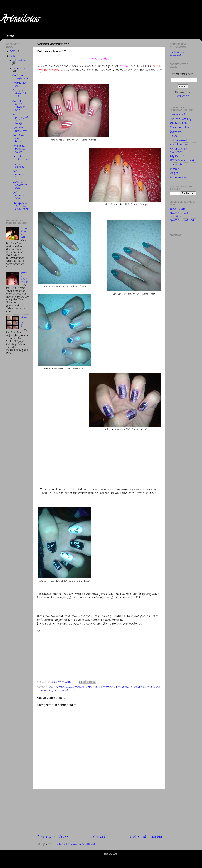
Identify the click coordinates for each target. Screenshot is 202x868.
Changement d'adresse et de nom (20, 206)
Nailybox (175, 169)
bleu (71, 687)
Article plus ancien (146, 837)
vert (58, 691)
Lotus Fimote (178, 209)
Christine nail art (180, 127)
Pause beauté (178, 177)
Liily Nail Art (177, 156)
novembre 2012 (152, 687)
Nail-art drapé (24, 322)
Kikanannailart (178, 140)
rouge (50, 691)
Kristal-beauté (179, 144)
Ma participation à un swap (20, 119)
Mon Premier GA (24, 233)
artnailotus (61, 687)
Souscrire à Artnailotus (177, 54)
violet (65, 691)
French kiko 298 (19, 85)
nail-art (97, 687)
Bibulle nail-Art (179, 123)
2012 (50, 687)
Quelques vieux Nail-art (20, 93)
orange (41, 691)
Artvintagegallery (180, 119)
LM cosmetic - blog (182, 160)
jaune (78, 687)
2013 (13, 51)
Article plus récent (53, 837)
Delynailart (177, 132)
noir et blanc (120, 687)
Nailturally (176, 164)
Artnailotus (19, 20)
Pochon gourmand (24, 277)
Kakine (174, 136)
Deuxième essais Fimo (18, 138)
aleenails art (177, 115)
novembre (136, 687)
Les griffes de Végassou (178, 150)
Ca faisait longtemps (20, 77)
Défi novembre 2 (20, 175)
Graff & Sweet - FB (182, 220)
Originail (175, 173)
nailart (107, 687)
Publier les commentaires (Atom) (75, 844)
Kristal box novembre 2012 (20, 185)
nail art (87, 687)
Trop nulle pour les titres (19, 149)
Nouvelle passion (18, 166)
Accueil (11, 36)
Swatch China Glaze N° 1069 (19, 106)
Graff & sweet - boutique (180, 215)
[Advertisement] (99, 812)
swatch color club (20, 158)
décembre (19, 61)
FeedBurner (183, 96)
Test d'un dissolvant (20, 129)
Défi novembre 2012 (20, 196)
